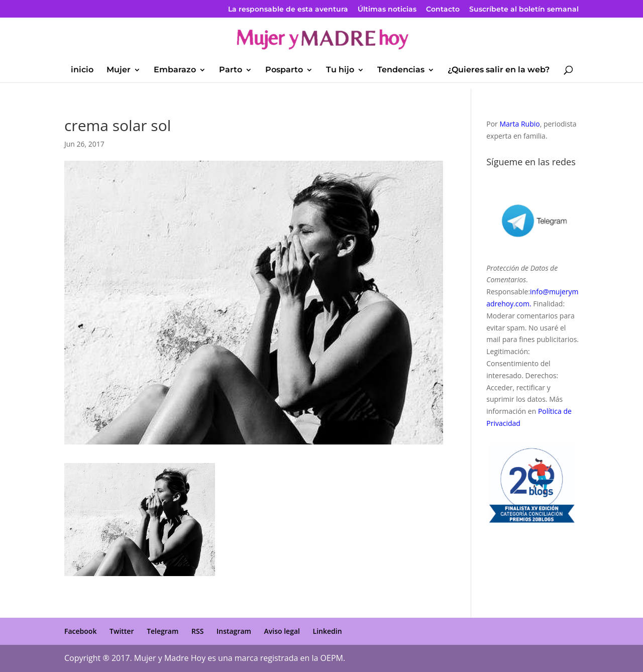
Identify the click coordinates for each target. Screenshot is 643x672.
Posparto (284, 70)
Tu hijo (340, 70)
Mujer (119, 70)
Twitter (122, 631)
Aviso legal (282, 631)
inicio (82, 70)
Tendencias (401, 70)
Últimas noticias (387, 10)
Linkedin (328, 631)
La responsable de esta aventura (288, 10)
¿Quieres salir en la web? (499, 70)
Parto (231, 70)
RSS (197, 631)
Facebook (80, 631)
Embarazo (175, 70)
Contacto (443, 10)
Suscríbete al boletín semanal (524, 10)
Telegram (163, 631)
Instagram (234, 631)
